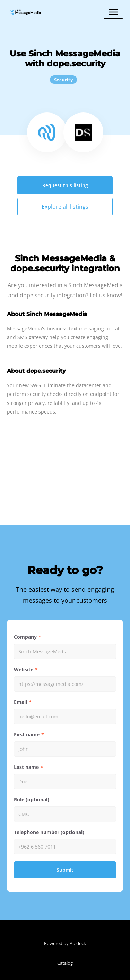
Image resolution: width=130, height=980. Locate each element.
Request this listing (65, 185)
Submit (65, 870)
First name (27, 734)
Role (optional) (32, 800)
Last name (26, 767)
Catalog (65, 963)
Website (24, 669)
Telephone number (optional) (49, 832)
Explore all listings (65, 207)
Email (20, 702)
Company (25, 637)
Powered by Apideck (65, 943)
